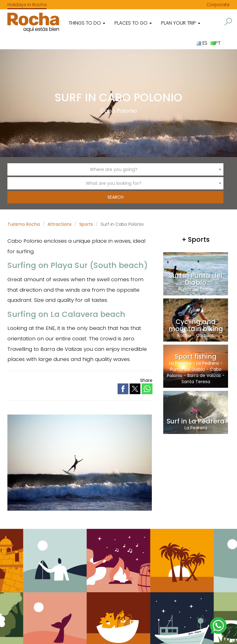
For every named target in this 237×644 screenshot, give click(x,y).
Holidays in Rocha (27, 5)
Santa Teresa (196, 382)
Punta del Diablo (196, 289)
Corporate (218, 5)
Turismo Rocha (24, 224)
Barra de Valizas (204, 375)
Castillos (205, 335)
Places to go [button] (133, 23)
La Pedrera (208, 363)
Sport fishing (196, 356)
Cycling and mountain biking (196, 325)
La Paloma (180, 363)
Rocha (184, 335)
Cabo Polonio (118, 111)
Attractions (60, 224)
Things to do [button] (87, 23)
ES (202, 43)
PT (215, 43)
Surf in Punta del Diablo (196, 279)
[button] (228, 22)
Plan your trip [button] (181, 23)
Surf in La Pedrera (196, 421)
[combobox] (115, 169)
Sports (86, 224)
